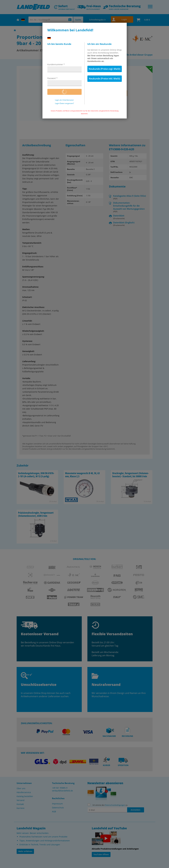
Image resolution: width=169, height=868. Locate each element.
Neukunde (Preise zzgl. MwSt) (105, 69)
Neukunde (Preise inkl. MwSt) (105, 79)
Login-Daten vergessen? (64, 103)
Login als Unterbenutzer (64, 100)
